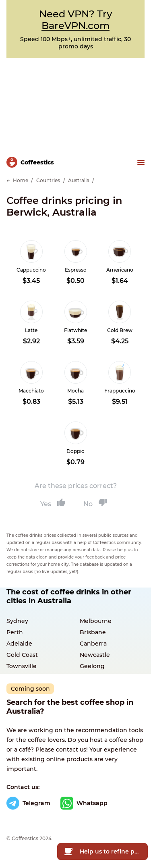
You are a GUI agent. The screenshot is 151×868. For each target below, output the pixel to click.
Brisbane (93, 632)
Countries (48, 180)
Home (21, 180)
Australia (79, 180)
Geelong (92, 666)
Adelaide (19, 644)
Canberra (93, 644)
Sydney (17, 621)
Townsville (22, 666)
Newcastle (95, 655)
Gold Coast (22, 655)
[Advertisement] (75, 103)
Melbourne (96, 621)
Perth (15, 632)
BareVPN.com (75, 26)
